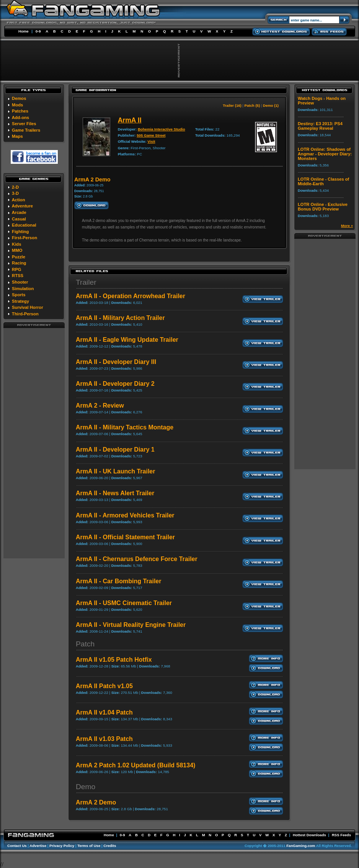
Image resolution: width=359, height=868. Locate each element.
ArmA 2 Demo (96, 802)
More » (347, 226)
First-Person (24, 238)
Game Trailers (26, 130)
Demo (86, 787)
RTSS (18, 276)
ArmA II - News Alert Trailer (115, 493)
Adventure (22, 206)
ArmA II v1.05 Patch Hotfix (114, 660)
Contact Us (17, 846)
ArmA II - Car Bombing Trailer (118, 581)
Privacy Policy (62, 846)
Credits (110, 846)
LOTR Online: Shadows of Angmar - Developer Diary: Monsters (325, 154)
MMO (17, 250)
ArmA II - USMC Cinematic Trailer (124, 603)
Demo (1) (271, 105)
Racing (19, 263)
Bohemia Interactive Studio (162, 129)
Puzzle (19, 257)
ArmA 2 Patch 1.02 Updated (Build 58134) (135, 765)
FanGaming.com (301, 846)
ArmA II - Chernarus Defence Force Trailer (137, 559)
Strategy (20, 301)
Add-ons (20, 117)
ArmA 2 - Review (100, 405)
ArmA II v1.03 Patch (104, 739)
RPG (16, 269)
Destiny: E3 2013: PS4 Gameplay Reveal (320, 126)
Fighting (20, 232)
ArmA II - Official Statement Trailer (125, 537)
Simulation (23, 289)
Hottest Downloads (309, 835)
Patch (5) (252, 105)
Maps (17, 136)
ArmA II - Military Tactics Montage (125, 427)
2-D (15, 187)
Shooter (20, 282)
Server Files (24, 124)
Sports (19, 295)
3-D (15, 193)
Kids (16, 244)
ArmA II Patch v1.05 (104, 686)
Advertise (38, 846)
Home (24, 31)
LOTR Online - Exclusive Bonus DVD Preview (323, 207)
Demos (19, 98)
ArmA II (130, 120)
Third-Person (25, 314)
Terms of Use (89, 846)
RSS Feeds (341, 835)
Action (19, 200)
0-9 (38, 31)
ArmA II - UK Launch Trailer (115, 471)
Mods (17, 105)
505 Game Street (151, 135)
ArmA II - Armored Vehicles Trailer (125, 515)
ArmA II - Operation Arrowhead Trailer (131, 296)
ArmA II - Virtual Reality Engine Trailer (131, 625)
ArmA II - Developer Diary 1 (115, 449)
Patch (85, 644)
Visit (151, 141)
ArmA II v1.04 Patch (104, 712)
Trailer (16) (232, 105)
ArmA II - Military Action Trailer (120, 318)
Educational (24, 225)
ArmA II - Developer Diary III (116, 362)
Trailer (86, 282)
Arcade (19, 212)
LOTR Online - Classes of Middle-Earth (323, 181)
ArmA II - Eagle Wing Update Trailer (127, 340)
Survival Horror (27, 307)
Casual (19, 219)
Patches (20, 111)
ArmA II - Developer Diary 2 (115, 384)
